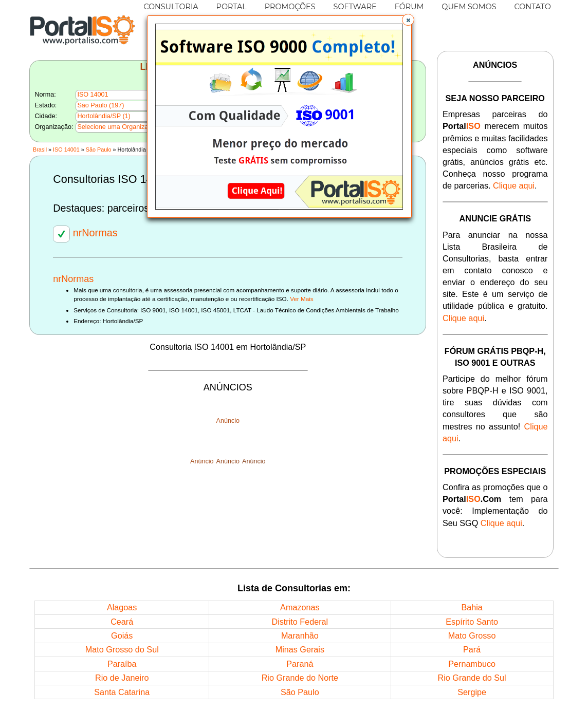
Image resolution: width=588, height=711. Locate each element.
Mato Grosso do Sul (122, 649)
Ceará (122, 622)
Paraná (300, 664)
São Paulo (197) (100, 105)
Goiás (122, 635)
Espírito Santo (472, 622)
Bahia (472, 607)
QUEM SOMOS (469, 7)
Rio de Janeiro (122, 678)
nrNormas (85, 233)
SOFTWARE (355, 7)
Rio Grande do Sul (472, 678)
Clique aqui (514, 185)
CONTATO (533, 7)
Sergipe (472, 692)
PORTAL (232, 7)
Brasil (40, 149)
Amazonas (300, 607)
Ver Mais (301, 299)
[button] (408, 20)
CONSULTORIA (171, 7)
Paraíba (122, 664)
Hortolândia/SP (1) (104, 116)
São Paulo (99, 149)
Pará (472, 649)
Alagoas (122, 607)
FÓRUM (409, 7)
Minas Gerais (300, 649)
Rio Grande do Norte (300, 678)
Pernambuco (472, 664)
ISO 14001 (66, 149)
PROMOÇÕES (290, 7)
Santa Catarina (122, 692)
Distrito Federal (300, 622)
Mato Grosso (472, 635)
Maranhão (300, 635)
